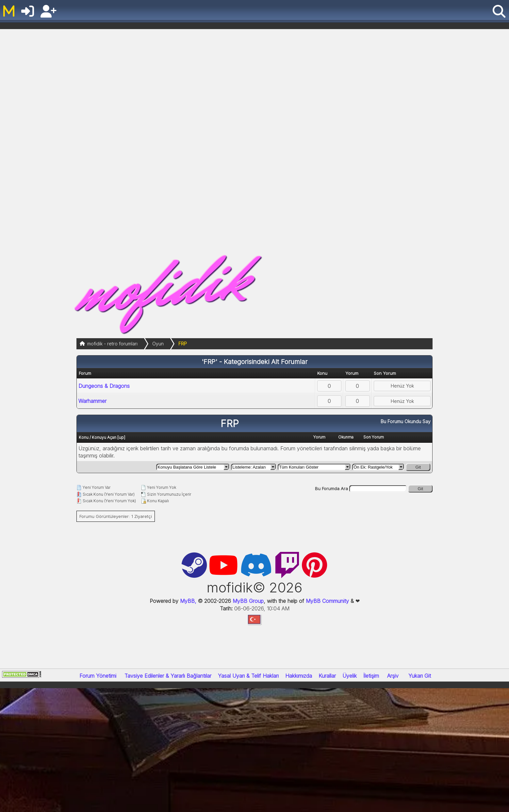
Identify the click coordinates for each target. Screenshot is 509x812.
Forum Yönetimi (98, 676)
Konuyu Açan (104, 437)
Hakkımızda (299, 676)
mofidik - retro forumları (112, 344)
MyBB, (188, 601)
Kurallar (327, 676)
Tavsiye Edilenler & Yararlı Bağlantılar (168, 676)
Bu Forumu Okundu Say (406, 421)
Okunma (346, 437)
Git (418, 467)
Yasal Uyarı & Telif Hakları (248, 676)
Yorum (319, 437)
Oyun (158, 344)
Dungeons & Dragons (104, 386)
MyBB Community (327, 601)
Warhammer (92, 401)
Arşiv (393, 676)
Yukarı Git (420, 676)
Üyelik (350, 676)
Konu (84, 437)
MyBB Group (247, 601)
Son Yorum (374, 437)
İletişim (371, 676)
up (121, 437)
